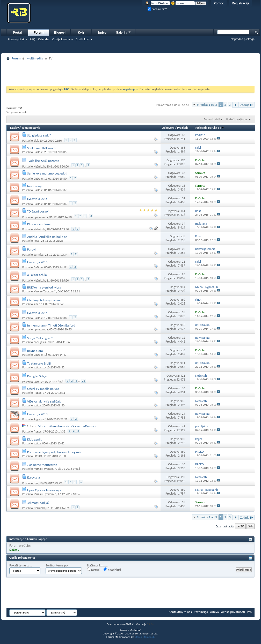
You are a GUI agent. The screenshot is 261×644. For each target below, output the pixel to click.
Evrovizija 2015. (38, 262)
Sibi (36, 141)
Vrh (250, 526)
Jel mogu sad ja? (38, 503)
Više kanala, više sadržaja (44, 401)
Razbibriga (201, 612)
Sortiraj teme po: (57, 565)
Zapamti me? (157, 9)
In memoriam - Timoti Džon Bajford (51, 325)
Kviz (81, 33)
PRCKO (38, 456)
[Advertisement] (130, 73)
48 (184, 135)
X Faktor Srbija (37, 275)
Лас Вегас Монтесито (42, 465)
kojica (37, 367)
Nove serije (35, 186)
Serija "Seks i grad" (40, 338)
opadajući (112, 570)
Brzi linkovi (82, 39)
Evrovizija (34, 477)
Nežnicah (39, 166)
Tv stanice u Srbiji (39, 363)
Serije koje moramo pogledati (47, 173)
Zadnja (247, 105)
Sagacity (38, 419)
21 (184, 262)
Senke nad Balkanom (41, 148)
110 (183, 477)
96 (184, 274)
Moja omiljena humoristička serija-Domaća (67, 426)
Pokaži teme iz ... (21, 565)
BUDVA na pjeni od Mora (44, 287)
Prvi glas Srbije (37, 376)
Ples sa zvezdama (39, 224)
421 (183, 376)
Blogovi (60, 33)
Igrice (102, 33)
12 (184, 338)
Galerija (124, 32)
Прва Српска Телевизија (44, 490)
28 (184, 312)
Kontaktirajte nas (180, 612)
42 (184, 426)
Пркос (37, 393)
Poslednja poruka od (210, 128)
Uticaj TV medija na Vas (43, 389)
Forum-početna (17, 39)
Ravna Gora (35, 351)
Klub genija (35, 439)
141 (183, 211)
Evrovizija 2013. (38, 414)
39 (184, 224)
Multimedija (35, 58)
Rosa (36, 241)
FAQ (33, 39)
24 (184, 414)
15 (184, 186)
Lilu (36, 483)
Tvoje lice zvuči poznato (43, 161)
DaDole (38, 152)
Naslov (15, 128)
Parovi (31, 249)
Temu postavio (31, 128)
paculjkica (40, 342)
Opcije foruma (61, 39)
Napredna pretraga (243, 39)
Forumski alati (212, 119)
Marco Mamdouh (144, 637)
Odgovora (168, 128)
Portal (17, 33)
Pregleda (183, 128)
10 (184, 388)
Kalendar (44, 39)
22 (84, 381)
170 (183, 160)
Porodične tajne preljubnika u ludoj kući (54, 452)
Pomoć (219, 3)
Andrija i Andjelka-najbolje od (47, 237)
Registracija (241, 3)
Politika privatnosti (232, 612)
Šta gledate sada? (39, 135)
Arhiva (214, 612)
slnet (37, 304)
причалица (41, 217)
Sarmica (38, 255)
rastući (94, 570)
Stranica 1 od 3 (207, 105)
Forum (38, 33)
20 (184, 249)
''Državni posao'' (38, 211)
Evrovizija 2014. (38, 313)
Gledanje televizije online (44, 300)
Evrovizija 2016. (38, 199)
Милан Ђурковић (45, 291)
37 (184, 173)
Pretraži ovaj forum (237, 119)
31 (184, 198)
